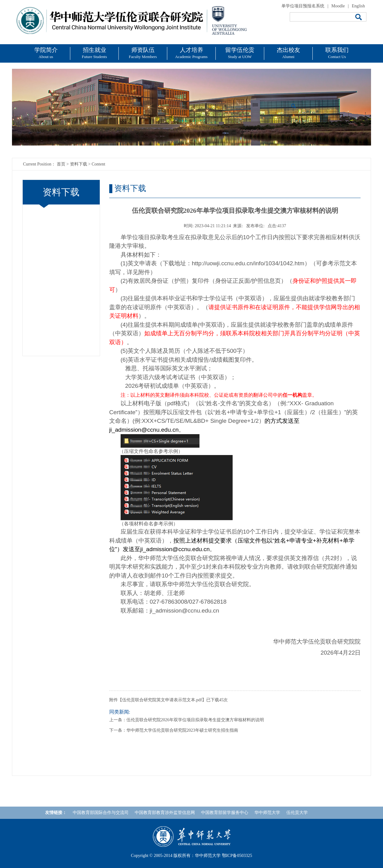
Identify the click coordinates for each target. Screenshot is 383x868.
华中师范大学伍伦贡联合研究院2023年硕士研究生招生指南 (182, 730)
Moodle (338, 6)
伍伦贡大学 (297, 813)
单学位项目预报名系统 (303, 6)
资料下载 (79, 164)
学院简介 (46, 53)
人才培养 (191, 53)
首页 (61, 164)
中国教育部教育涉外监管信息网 (165, 813)
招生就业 (95, 53)
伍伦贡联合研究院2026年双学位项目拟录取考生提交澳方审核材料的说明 (195, 720)
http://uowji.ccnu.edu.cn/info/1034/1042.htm (248, 263)
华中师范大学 (267, 813)
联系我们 (337, 53)
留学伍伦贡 (240, 53)
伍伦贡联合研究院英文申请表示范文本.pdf (162, 700)
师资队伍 (143, 53)
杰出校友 (288, 53)
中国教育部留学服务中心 (225, 813)
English (358, 6)
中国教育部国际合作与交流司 (101, 813)
